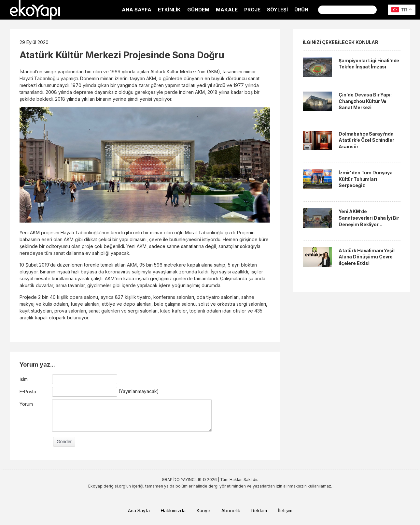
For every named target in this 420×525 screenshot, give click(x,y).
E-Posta (28, 392)
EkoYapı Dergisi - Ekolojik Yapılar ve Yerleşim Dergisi (35, 10)
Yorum (26, 404)
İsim (24, 379)
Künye (203, 510)
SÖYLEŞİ (277, 10)
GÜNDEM (198, 10)
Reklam (259, 510)
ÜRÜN (301, 10)
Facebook (385, 10)
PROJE (252, 10)
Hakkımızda (173, 510)
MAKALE (227, 10)
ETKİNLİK (169, 10)
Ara (372, 10)
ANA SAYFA (137, 10)
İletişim (285, 510)
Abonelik (231, 510)
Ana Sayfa (139, 510)
